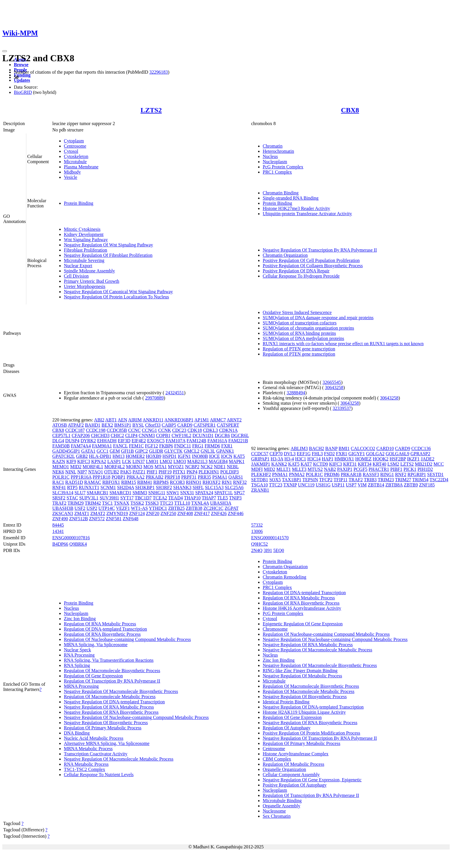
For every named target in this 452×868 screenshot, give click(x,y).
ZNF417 (202, 513)
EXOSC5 (156, 441)
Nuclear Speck (77, 650)
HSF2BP (398, 459)
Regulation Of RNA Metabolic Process (100, 624)
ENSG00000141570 (270, 538)
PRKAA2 (136, 477)
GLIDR (156, 451)
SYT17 (127, 498)
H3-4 (289, 459)
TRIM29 (76, 503)
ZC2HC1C (213, 508)
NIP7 (82, 472)
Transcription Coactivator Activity (96, 754)
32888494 (296, 393)
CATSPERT (228, 425)
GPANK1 (225, 451)
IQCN (227, 456)
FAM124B (197, 441)
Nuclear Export (78, 266)
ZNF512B (78, 519)
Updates (22, 80)
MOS (148, 467)
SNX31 (187, 493)
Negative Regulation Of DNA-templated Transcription (114, 702)
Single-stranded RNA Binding (291, 198)
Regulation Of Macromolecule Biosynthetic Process (112, 671)
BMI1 (344, 448)
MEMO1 (61, 467)
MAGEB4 (218, 461)
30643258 (334, 387)
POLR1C (61, 477)
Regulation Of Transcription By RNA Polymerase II (112, 681)
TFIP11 (340, 480)
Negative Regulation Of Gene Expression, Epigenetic (312, 780)
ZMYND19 (117, 513)
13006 (257, 531)
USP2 (92, 508)
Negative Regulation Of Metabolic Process (302, 676)
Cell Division (76, 276)
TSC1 (107, 503)
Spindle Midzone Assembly (89, 271)
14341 (58, 531)
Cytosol (71, 151)
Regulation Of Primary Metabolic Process (103, 728)
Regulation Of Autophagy (287, 728)
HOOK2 (381, 459)
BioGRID (23, 92)
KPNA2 (99, 461)
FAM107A (175, 441)
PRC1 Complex (277, 172)
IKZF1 (413, 459)
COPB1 (163, 435)
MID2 (76, 467)
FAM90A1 (102, 446)
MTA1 (161, 467)
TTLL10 (182, 503)
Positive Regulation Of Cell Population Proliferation (311, 260)
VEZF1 (123, 508)
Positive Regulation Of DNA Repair (296, 271)
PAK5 (126, 472)
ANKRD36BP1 (179, 420)
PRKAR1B (351, 474)
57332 (257, 525)
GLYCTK (174, 451)
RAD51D (74, 482)
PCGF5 (360, 469)
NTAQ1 (96, 472)
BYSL (138, 425)
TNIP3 (235, 498)
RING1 (387, 474)
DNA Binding (77, 733)
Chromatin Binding (281, 193)
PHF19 (165, 472)
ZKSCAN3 (63, 513)
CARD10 (385, 448)
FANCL (120, 446)
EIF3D (124, 441)
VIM (362, 485)
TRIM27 (403, 480)
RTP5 (72, 487)
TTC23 (166, 503)
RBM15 (129, 482)
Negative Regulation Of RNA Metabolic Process (109, 707)
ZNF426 (219, 513)
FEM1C (136, 446)
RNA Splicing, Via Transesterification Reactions (109, 660)
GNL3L (208, 451)
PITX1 (179, 472)
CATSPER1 (205, 425)
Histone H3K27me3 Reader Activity (296, 208)
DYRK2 (88, 441)
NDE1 (220, 467)
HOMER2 (135, 456)
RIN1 (227, 482)
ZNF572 (97, 519)
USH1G (323, 485)
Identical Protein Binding (286, 702)
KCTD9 (321, 464)
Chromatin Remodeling (285, 577)
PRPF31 (189, 477)
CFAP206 (81, 435)
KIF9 (71, 461)
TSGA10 (260, 485)
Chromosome (275, 629)
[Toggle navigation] (5, 51)
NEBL (233, 467)
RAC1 (58, 482)
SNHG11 (157, 493)
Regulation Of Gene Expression (93, 676)
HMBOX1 (344, 459)
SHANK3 (182, 487)
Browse (21, 65)
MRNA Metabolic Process (88, 749)
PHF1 (152, 472)
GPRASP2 (420, 454)
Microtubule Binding (282, 801)
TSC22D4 (439, 480)
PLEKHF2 (261, 474)
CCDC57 (260, 454)
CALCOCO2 (363, 448)
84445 (58, 525)
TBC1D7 (143, 498)
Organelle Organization (284, 769)
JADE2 (428, 459)
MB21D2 (424, 464)
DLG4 (58, 441)
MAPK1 (237, 461)
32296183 (159, 72)
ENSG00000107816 (71, 538)
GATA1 (88, 451)
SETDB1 (260, 480)
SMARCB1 (98, 493)
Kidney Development (84, 234)
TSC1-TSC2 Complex (85, 769)
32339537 (342, 408)
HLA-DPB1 (100, 456)
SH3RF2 (164, 487)
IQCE (214, 456)
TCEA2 (160, 498)
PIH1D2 (425, 469)
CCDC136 (421, 448)
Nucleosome (274, 811)
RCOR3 (177, 482)
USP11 (338, 485)
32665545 (332, 382)
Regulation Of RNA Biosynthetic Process (102, 634)
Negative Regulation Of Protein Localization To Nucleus (116, 297)
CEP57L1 (61, 435)
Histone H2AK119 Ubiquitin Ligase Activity (304, 712)
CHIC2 (117, 435)
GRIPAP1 (260, 459)
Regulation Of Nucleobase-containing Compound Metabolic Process (127, 639)
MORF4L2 (115, 467)
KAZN (59, 461)
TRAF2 (59, 503)
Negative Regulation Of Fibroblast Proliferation (108, 255)
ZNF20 (153, 513)
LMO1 (152, 461)
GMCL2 (192, 451)
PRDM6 (332, 474)
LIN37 (139, 461)
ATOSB (60, 425)
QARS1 (236, 477)
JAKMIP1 (261, 464)
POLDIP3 (229, 472)
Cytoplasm (74, 141)
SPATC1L (224, 493)
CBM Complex (277, 759)
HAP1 (327, 459)
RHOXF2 (212, 482)
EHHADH (107, 441)
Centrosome (75, 146)
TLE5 (222, 498)
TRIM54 (420, 480)
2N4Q (257, 550)
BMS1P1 (123, 425)
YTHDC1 (158, 508)
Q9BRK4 (78, 544)
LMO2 (166, 461)
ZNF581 (114, 519)
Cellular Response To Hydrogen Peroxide (301, 276)
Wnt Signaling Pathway (86, 240)
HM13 (118, 456)
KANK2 (279, 464)
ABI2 (99, 420)
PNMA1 (280, 474)
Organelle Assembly (281, 806)
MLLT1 (284, 469)
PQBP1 (118, 477)
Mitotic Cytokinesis (82, 229)
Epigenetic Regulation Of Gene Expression (303, 624)
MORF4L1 (93, 467)
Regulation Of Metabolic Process (293, 764)
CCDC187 (75, 430)
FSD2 (329, 454)
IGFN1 (184, 456)
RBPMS (161, 482)
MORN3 (134, 467)
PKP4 (192, 472)
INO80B (200, 456)
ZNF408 (185, 513)
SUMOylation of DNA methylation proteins (303, 338)
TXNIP (290, 485)
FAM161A (217, 441)
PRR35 (204, 477)
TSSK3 (152, 503)
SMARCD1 (121, 493)
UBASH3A (221, 503)
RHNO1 (193, 482)
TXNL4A (200, 503)
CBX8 (350, 110)
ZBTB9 (411, 485)
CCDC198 (96, 430)
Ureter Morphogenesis (85, 286)
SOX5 (275, 480)
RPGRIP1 (417, 474)
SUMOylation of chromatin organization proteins (308, 328)
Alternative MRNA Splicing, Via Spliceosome (107, 743)
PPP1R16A (81, 477)
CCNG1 (149, 430)
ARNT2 (234, 420)
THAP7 (209, 498)
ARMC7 (218, 420)
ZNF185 (427, 485)
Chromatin (273, 146)
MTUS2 (315, 469)
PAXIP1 (345, 469)
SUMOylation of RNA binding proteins (299, 333)
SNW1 (173, 493)
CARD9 (185, 425)
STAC (72, 498)
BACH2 (316, 448)
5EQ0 (278, 550)
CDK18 (195, 430)
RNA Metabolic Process (86, 764)
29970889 (154, 398)
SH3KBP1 (145, 487)
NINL (71, 472)
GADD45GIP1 (66, 451)
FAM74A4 (81, 446)
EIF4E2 (139, 441)
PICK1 (410, 469)
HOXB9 (154, 456)
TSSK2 (137, 503)
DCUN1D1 (203, 435)
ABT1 (111, 420)
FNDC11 (183, 446)
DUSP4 (72, 441)
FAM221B (238, 441)
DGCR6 (222, 435)
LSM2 (393, 464)
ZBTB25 (176, 508)
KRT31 (350, 464)
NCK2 (207, 467)
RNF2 (401, 474)
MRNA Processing (81, 686)
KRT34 (365, 464)
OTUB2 (112, 472)
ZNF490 (60, 519)
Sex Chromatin (277, 816)
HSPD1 (169, 456)
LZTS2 (151, 110)
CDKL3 (210, 430)
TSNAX (122, 503)
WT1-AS (139, 508)
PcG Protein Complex (283, 167)
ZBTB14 (376, 485)
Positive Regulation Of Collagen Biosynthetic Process (313, 266)
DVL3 (290, 454)
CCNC (134, 430)
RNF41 (59, 487)
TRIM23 (386, 480)
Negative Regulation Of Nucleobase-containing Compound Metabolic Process (136, 717)
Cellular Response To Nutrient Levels (99, 775)
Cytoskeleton (76, 156)
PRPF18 (172, 477)
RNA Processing (79, 655)
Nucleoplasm (275, 162)
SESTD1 (435, 474)
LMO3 (180, 461)
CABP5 (169, 425)
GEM (115, 451)
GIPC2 (141, 451)
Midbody (72, 172)
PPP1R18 (102, 477)
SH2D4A (126, 487)
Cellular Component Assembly (291, 775)
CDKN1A (228, 430)
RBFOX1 (111, 482)
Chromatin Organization (285, 255)
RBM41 (145, 482)
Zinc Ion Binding (80, 619)
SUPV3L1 (89, 498)
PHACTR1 (379, 469)
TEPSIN (310, 480)
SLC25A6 (234, 487)
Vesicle (71, 177)
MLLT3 (299, 469)
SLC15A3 (214, 487)
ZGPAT (231, 508)
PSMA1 (220, 477)
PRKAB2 (154, 477)
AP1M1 (202, 420)
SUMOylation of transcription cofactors (300, 323)
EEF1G (304, 454)
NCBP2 (192, 467)
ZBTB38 (194, 508)
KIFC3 (84, 461)
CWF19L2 (181, 435)
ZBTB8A (394, 485)
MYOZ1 (176, 467)
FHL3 (317, 454)
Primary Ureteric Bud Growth (92, 281)
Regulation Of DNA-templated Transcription (105, 629)
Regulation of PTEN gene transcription (299, 349)
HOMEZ (363, 459)
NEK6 (58, 472)
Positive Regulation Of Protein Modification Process (311, 733)
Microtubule (75, 162)
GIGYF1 (357, 454)
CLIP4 (131, 435)
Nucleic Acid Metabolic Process (94, 738)
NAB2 (330, 469)
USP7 (351, 485)
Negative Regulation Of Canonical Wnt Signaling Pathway (118, 292)
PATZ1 (139, 472)
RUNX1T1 (89, 487)
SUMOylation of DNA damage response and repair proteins (318, 318)
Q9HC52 (260, 544)
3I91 (268, 550)
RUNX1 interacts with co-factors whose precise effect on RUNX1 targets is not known (343, 344)
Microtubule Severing (84, 260)
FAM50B (61, 446)
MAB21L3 (197, 461)
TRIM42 (93, 503)
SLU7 (80, 493)
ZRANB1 (260, 490)
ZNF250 (168, 513)
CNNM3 (147, 435)
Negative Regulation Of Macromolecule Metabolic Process (119, 759)
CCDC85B (117, 430)
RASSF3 (371, 474)
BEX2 (107, 425)
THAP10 (192, 498)
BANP (331, 448)
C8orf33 (153, 425)
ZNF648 (131, 519)
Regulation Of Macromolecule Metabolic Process (110, 697)
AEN (122, 420)
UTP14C (107, 508)
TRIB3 (370, 480)
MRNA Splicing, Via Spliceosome (96, 645)
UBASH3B (63, 508)
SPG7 (239, 493)
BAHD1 (93, 425)
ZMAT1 (82, 513)
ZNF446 (236, 513)
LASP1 (114, 461)
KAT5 (239, 456)
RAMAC (93, 482)
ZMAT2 (98, 513)
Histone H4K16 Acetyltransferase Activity (302, 608)
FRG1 (198, 446)
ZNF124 (137, 513)
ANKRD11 (153, 420)
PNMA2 (297, 474)
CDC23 (179, 430)
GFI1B (127, 451)
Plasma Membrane (81, 167)
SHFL (198, 487)
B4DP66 (60, 544)
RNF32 (240, 482)
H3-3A (277, 459)
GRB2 (82, 456)
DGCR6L (240, 435)
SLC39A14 (63, 493)
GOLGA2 (375, 454)
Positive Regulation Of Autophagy (295, 785)
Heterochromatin (278, 151)
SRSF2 (59, 498)
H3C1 (301, 459)
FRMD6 (212, 446)
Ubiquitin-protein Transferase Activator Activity (307, 214)
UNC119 (306, 485)
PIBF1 (396, 469)
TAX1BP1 (291, 480)
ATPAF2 (76, 425)
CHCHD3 (100, 435)
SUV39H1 (110, 498)
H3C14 (314, 459)
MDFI (257, 469)
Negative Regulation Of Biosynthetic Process (106, 723)
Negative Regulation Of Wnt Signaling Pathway (109, 245)
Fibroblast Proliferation (86, 250)
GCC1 (102, 451)
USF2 (80, 508)
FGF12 (151, 446)
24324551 (175, 393)
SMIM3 (140, 493)
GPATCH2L (64, 456)
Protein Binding (79, 203)
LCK (127, 461)
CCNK (164, 430)
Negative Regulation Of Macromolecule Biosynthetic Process (121, 691)
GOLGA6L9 (397, 454)
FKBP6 (166, 446)
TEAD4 (176, 498)
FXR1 (227, 446)
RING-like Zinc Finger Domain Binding (300, 671)
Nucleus (270, 156)
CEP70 (276, 454)
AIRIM (135, 420)
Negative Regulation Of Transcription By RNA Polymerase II (320, 250)
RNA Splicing (77, 665)
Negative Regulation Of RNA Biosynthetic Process (111, 712)
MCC (439, 464)
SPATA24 (204, 493)
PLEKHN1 (209, 472)
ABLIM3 (299, 448)
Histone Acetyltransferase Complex (296, 754)
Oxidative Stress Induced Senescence (297, 312)
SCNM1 (108, 487)
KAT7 (306, 464)
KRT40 (379, 464)
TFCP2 (326, 480)
